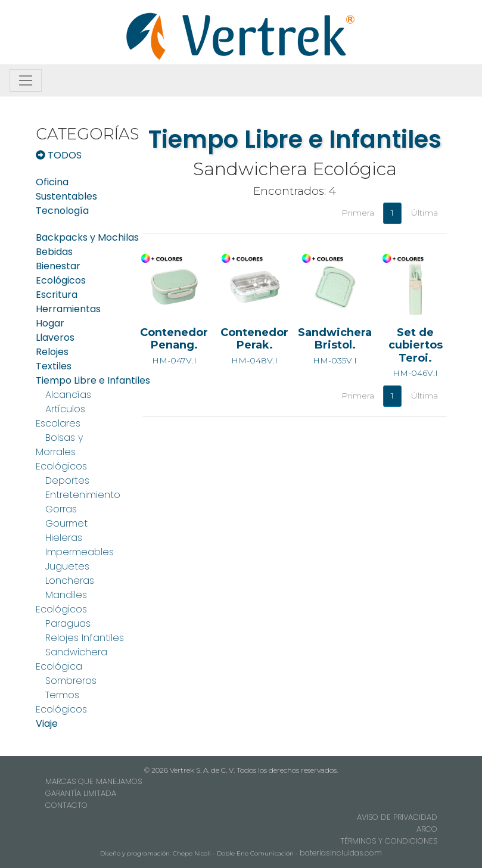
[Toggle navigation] (26, 80)
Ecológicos (61, 280)
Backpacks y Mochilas (87, 237)
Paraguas (68, 623)
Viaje (47, 724)
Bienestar (58, 266)
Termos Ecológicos (61, 702)
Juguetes (67, 566)
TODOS (59, 155)
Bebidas (54, 252)
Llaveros (55, 337)
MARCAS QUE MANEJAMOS (94, 781)
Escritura (57, 295)
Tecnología (62, 211)
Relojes (52, 352)
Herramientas (68, 309)
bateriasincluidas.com (341, 853)
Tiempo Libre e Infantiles (93, 380)
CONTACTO (66, 805)
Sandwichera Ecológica (71, 659)
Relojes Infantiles (85, 638)
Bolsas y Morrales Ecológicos (61, 452)
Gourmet (66, 523)
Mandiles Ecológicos (61, 602)
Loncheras (70, 581)
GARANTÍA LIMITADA (81, 793)
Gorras (61, 509)
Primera (358, 213)
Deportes (67, 480)
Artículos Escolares (60, 416)
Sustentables (66, 196)
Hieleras (64, 538)
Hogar (50, 323)
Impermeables (80, 552)
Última (425, 213)
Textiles (54, 366)
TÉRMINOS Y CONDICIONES (389, 841)
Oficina (52, 182)
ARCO (427, 829)
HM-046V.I (416, 330)
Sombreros (71, 681)
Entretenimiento (83, 495)
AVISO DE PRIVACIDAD (397, 817)
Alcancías (68, 395)
